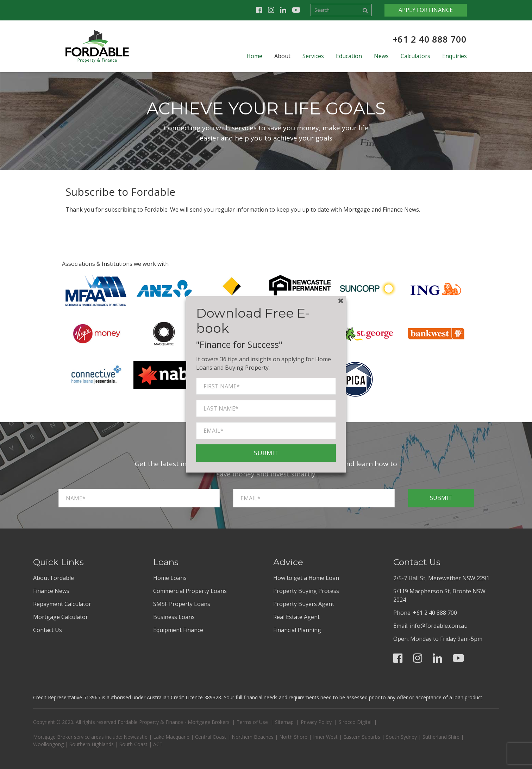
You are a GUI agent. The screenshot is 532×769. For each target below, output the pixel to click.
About (282, 56)
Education (349, 56)
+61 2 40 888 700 (430, 39)
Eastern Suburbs (362, 737)
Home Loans (170, 578)
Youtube (296, 10)
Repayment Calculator (62, 604)
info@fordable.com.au (439, 626)
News (381, 56)
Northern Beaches (253, 737)
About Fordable (54, 578)
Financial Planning (297, 630)
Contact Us (48, 630)
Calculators (415, 56)
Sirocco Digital (355, 722)
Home (254, 56)
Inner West (325, 737)
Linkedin (283, 10)
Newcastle (136, 737)
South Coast (133, 744)
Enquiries (455, 56)
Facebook (259, 10)
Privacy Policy (316, 722)
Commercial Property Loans (190, 591)
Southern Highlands (92, 744)
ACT (158, 744)
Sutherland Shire (441, 737)
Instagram (271, 10)
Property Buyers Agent (304, 604)
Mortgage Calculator (61, 617)
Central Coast (211, 737)
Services (313, 56)
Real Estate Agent (296, 617)
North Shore (293, 737)
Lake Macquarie (171, 737)
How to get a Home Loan (306, 578)
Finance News (51, 591)
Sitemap (284, 722)
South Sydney (401, 737)
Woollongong (48, 744)
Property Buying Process (306, 591)
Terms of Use (252, 722)
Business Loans (174, 617)
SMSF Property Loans (182, 604)
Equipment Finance (178, 630)
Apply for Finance (426, 10)
